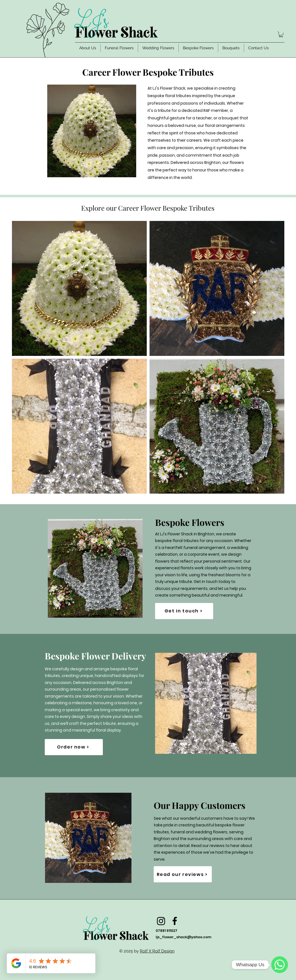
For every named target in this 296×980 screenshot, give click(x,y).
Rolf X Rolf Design (157, 951)
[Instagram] (161, 921)
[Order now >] (74, 747)
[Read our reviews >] (183, 874)
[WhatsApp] (280, 965)
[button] (281, 35)
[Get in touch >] (184, 611)
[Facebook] (175, 921)
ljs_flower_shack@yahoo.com (183, 937)
